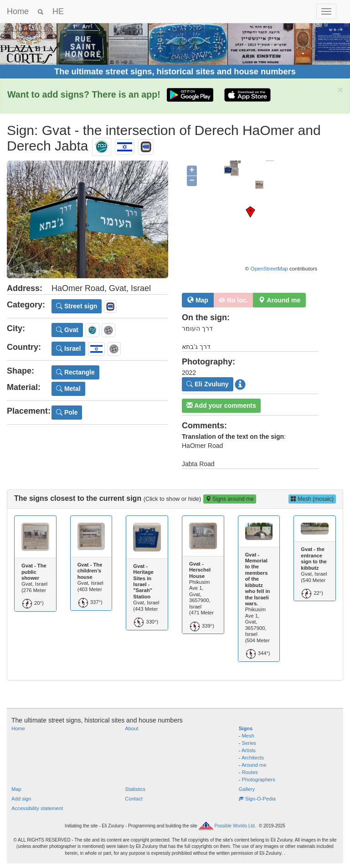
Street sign (77, 306)
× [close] (340, 90)
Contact (134, 799)
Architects (253, 758)
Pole (67, 412)
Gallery (247, 789)
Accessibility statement (37, 808)
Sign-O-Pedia (257, 799)
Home (18, 11)
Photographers (259, 780)
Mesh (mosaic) (312, 499)
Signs (246, 728)
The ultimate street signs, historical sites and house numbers (175, 72)
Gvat (67, 330)
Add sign (21, 799)
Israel (68, 348)
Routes (250, 772)
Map (198, 300)
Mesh (248, 736)
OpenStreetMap (269, 268)
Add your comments (221, 405)
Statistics (135, 789)
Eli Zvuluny (208, 384)
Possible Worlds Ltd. (235, 825)
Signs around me (230, 499)
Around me (254, 765)
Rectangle (75, 372)
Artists (249, 750)
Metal (68, 389)
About (131, 728)
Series (249, 743)
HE (58, 11)
